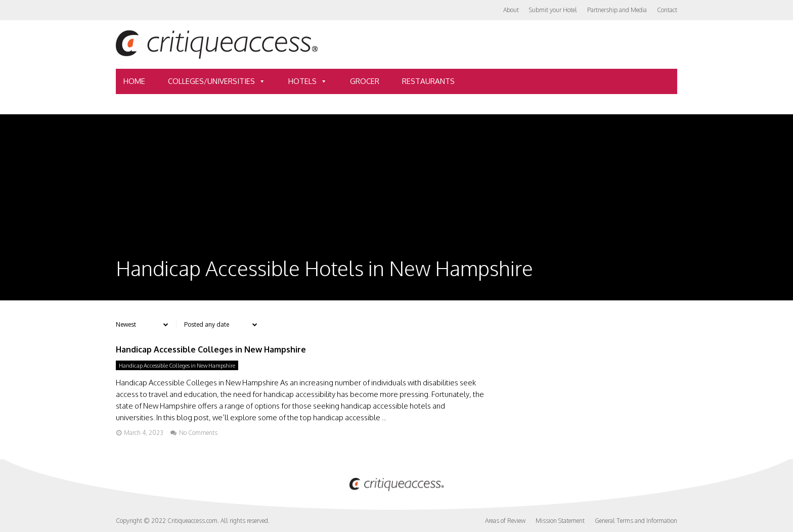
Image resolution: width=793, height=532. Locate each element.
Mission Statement (560, 521)
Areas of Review (505, 521)
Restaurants (428, 81)
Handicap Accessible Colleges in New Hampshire (211, 349)
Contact (667, 10)
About (511, 10)
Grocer (365, 81)
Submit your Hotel (553, 10)
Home (134, 81)
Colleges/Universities (217, 81)
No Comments (198, 433)
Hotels (308, 81)
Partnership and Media (617, 10)
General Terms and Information (636, 521)
